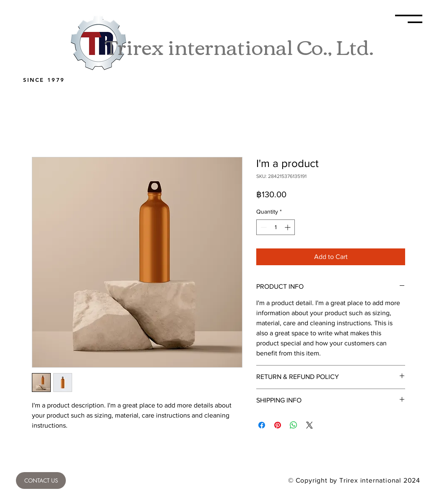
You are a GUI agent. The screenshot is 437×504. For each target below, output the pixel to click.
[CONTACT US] (41, 480)
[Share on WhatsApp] (294, 425)
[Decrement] (263, 227)
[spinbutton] (276, 227)
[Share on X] (310, 425)
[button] (409, 19)
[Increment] (288, 227)
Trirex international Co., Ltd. (239, 46)
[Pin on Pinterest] (278, 425)
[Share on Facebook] (262, 425)
